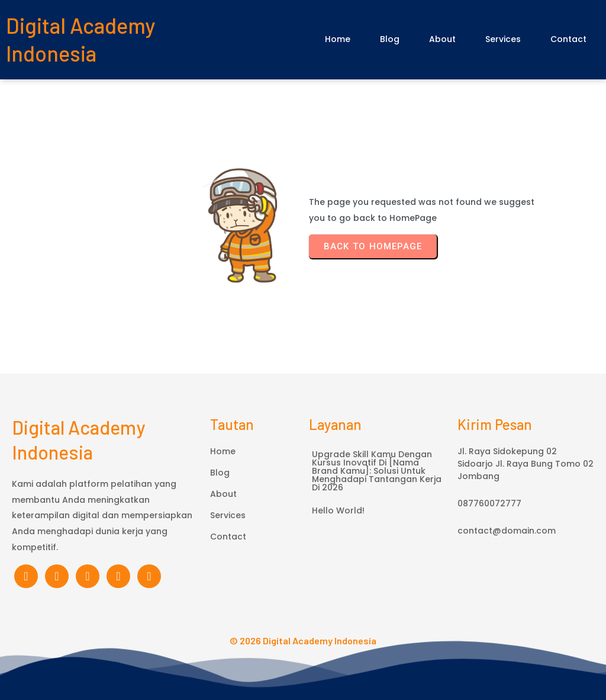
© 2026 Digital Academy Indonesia (303, 640)
